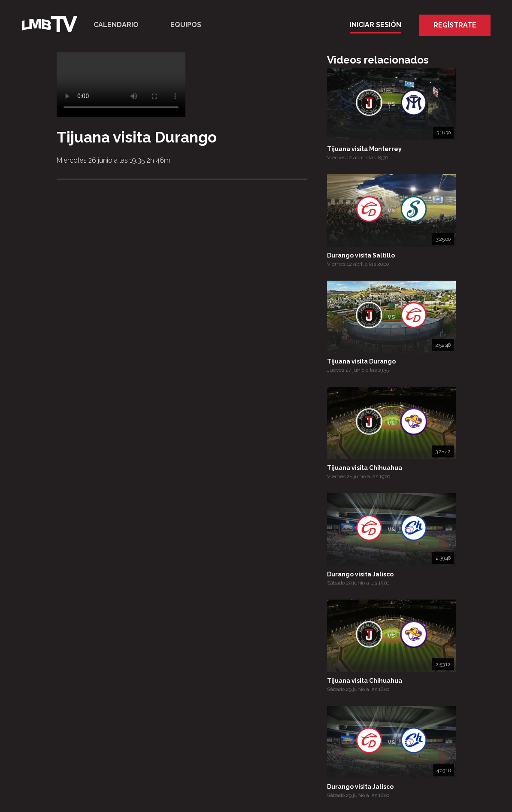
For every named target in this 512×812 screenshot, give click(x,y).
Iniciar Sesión (376, 25)
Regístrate (455, 25)
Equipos (186, 25)
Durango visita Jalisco (360, 574)
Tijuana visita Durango (361, 361)
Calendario (116, 25)
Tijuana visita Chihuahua (365, 468)
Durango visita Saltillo (361, 255)
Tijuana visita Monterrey (364, 149)
